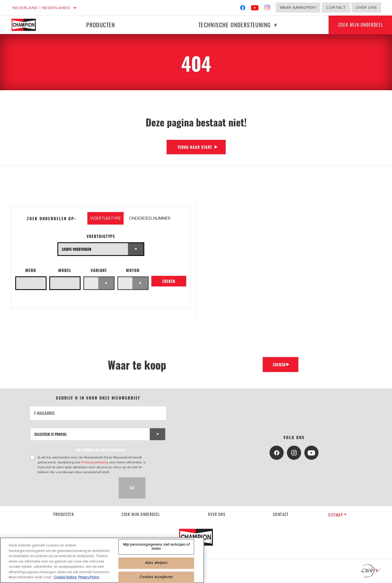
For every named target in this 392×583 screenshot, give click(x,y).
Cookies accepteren (156, 577)
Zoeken (169, 282)
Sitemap (337, 515)
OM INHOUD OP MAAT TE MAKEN (101, 450)
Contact (336, 7)
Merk (31, 270)
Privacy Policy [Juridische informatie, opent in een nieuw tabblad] (89, 577)
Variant (99, 270)
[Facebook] (243, 9)
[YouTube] (255, 9)
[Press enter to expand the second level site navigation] (274, 25)
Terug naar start (195, 147)
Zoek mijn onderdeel (141, 514)
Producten (100, 25)
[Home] (28, 25)
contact (281, 514)
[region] (102, 560)
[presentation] (71, 488)
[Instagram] (267, 9)
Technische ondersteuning (232, 25)
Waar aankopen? (298, 7)
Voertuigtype (101, 236)
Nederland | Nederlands (42, 8)
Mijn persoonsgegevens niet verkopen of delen (156, 547)
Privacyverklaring (95, 462)
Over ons (366, 7)
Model (65, 270)
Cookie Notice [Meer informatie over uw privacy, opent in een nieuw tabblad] (65, 577)
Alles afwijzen (156, 563)
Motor (133, 270)
